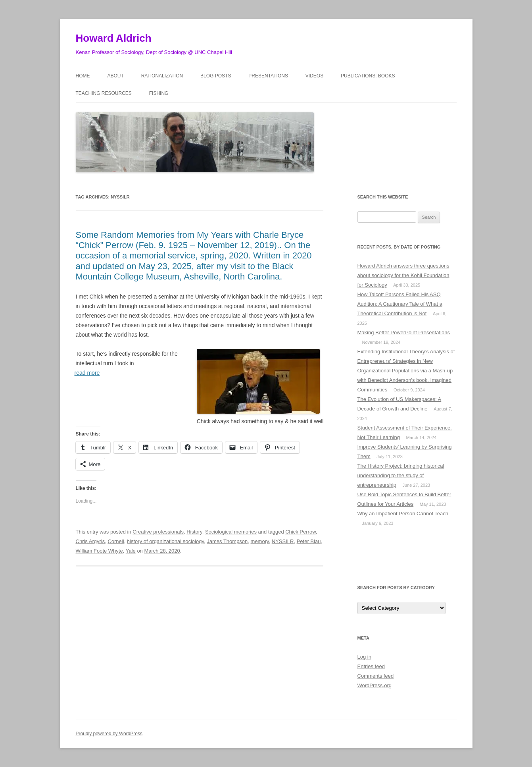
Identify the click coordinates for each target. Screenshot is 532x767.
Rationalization (162, 76)
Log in (364, 657)
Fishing (159, 93)
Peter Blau (309, 541)
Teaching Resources (104, 93)
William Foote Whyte (99, 551)
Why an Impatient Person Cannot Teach (403, 514)
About (115, 76)
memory (260, 541)
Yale (131, 551)
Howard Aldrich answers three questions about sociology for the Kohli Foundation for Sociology (403, 275)
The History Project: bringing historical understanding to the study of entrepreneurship (401, 475)
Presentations (268, 76)
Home (83, 76)
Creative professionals (158, 532)
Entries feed (371, 666)
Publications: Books (368, 76)
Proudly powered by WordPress (109, 734)
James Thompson (227, 541)
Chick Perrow (301, 532)
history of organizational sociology (165, 541)
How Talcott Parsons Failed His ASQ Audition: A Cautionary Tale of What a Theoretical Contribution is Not (400, 304)
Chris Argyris (90, 541)
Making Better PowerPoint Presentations (404, 332)
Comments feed (376, 676)
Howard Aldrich (114, 38)
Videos (314, 76)
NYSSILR (283, 541)
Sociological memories (231, 532)
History (194, 532)
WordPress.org (375, 685)
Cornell (116, 541)
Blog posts (216, 76)
